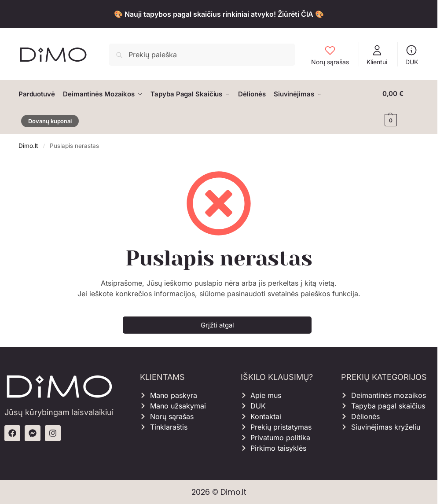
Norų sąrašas (330, 55)
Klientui (377, 55)
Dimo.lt (28, 145)
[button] (401, 107)
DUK (412, 55)
